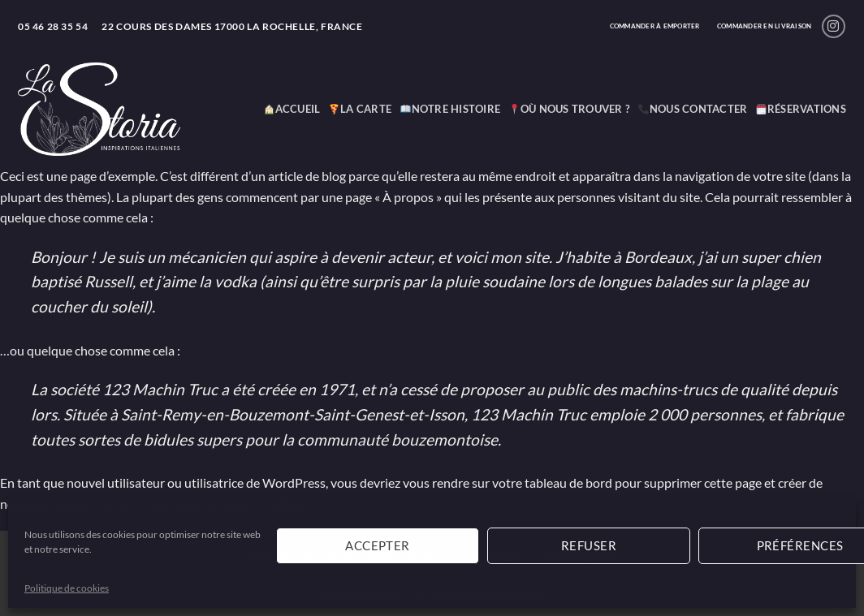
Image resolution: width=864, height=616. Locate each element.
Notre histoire (450, 109)
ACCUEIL (292, 109)
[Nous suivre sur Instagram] (834, 26)
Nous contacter (693, 109)
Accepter (378, 545)
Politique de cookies (67, 588)
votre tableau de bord (552, 482)
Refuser (589, 545)
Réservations (801, 109)
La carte (360, 109)
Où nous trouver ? (569, 109)
